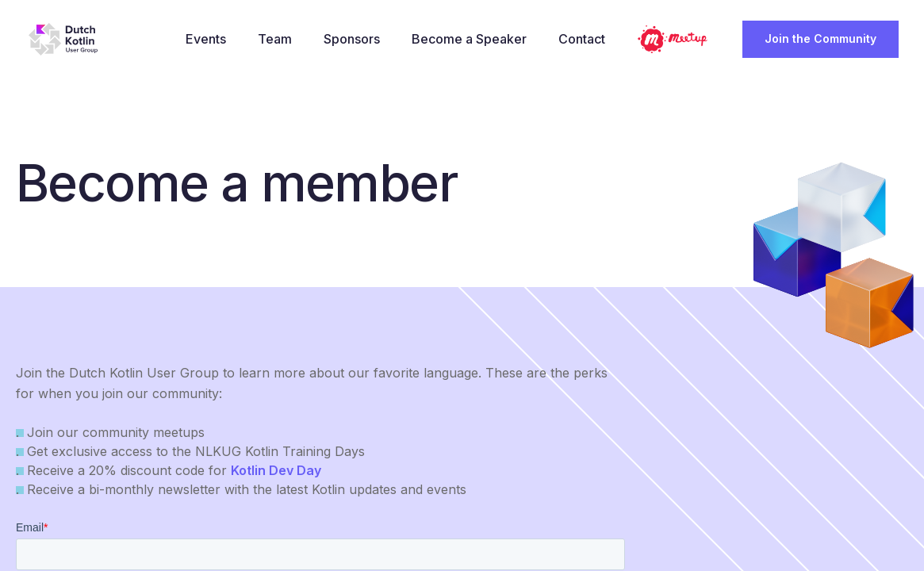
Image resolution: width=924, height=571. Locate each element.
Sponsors (356, 39)
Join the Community (820, 38)
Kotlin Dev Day (276, 470)
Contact (586, 39)
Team (279, 39)
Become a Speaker (473, 39)
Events (210, 39)
